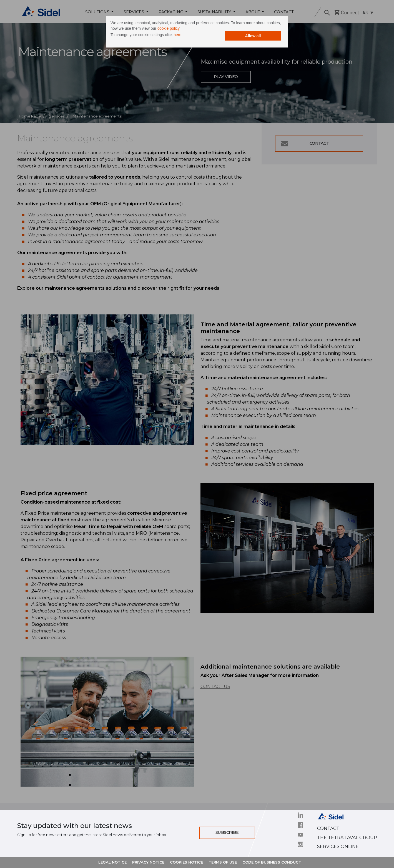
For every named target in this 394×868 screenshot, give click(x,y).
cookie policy (191, 29)
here (185, 36)
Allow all (246, 37)
